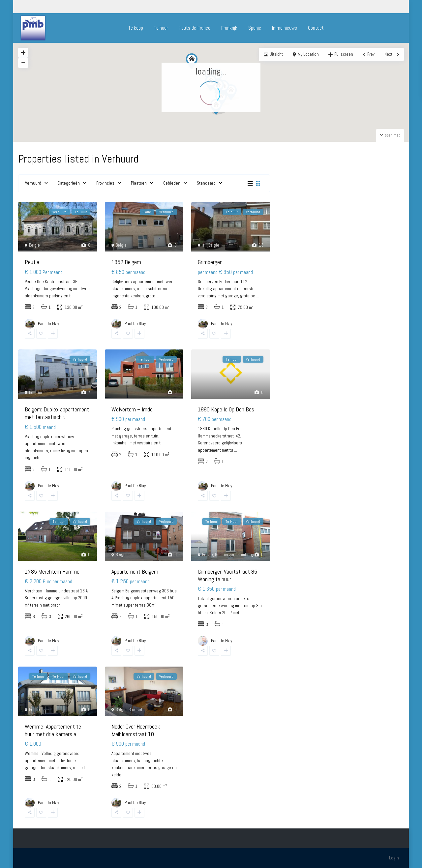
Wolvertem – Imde (132, 409)
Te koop (136, 28)
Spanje (255, 28)
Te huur (161, 28)
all (204, 245)
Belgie (34, 245)
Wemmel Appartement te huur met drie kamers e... (53, 730)
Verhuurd (33, 183)
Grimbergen (210, 262)
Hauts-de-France (195, 28)
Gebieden (172, 183)
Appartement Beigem (135, 571)
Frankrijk (229, 28)
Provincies (105, 183)
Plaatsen (139, 183)
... (73, 296)
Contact (316, 28)
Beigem (35, 392)
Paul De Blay (222, 641)
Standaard (206, 183)
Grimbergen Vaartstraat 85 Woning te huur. (227, 575)
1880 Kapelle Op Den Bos (226, 409)
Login (394, 858)
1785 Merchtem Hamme (52, 571)
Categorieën (69, 183)
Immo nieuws (285, 28)
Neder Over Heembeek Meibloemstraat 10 (136, 730)
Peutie (32, 262)
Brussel (135, 710)
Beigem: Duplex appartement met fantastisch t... (57, 413)
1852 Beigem (126, 262)
